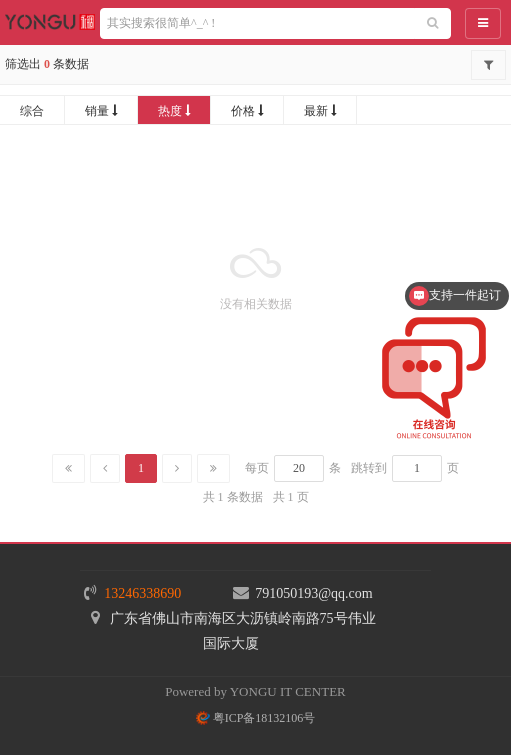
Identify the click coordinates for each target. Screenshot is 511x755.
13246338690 (142, 593)
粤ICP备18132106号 (256, 718)
